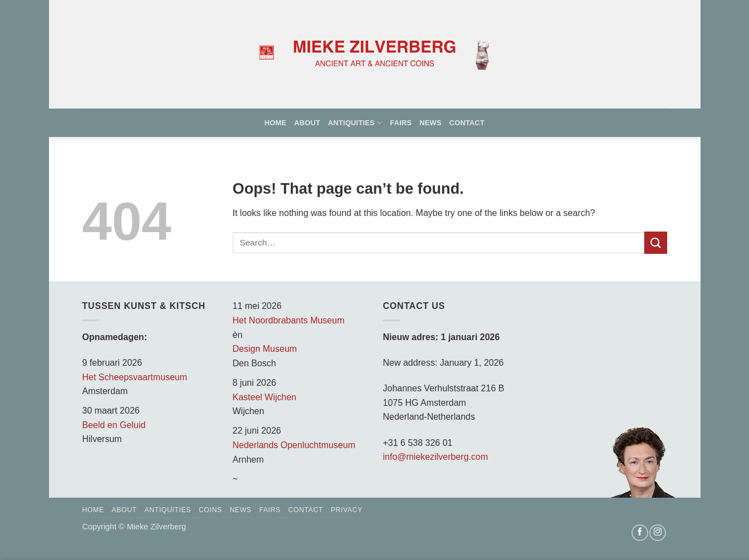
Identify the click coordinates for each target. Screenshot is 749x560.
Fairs (401, 123)
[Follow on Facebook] (640, 533)
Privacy (347, 510)
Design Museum (265, 349)
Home (275, 123)
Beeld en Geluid (114, 425)
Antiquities (355, 123)
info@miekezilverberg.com (436, 457)
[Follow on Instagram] (658, 533)
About (307, 123)
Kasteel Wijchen (265, 397)
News (430, 123)
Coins (210, 510)
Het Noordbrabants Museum (289, 320)
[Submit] (655, 242)
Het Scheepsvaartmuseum (135, 377)
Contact (467, 123)
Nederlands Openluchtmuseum (294, 445)
